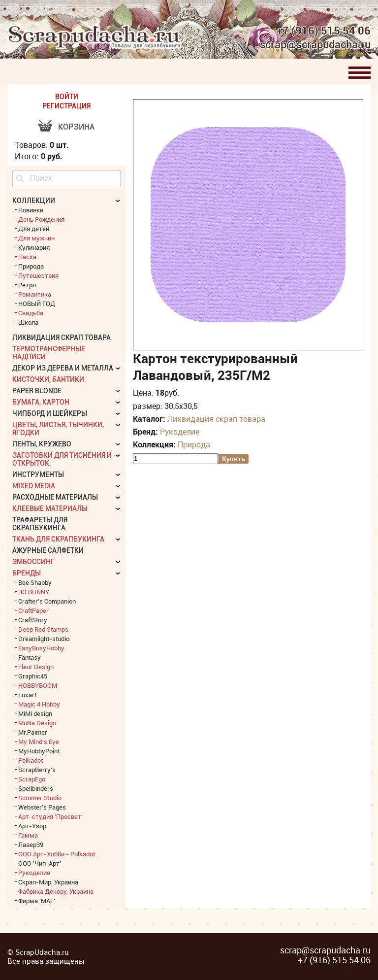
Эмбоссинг (33, 562)
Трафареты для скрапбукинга (40, 524)
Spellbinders (36, 788)
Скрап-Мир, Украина (48, 882)
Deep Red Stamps (43, 629)
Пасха (27, 257)
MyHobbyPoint (39, 751)
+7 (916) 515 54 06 (324, 31)
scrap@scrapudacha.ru (315, 45)
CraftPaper (33, 610)
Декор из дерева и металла (63, 368)
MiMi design (35, 713)
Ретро (27, 285)
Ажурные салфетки (48, 550)
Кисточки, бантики (48, 379)
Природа (194, 444)
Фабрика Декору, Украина (56, 891)
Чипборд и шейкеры (50, 413)
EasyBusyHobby (41, 648)
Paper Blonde (37, 391)
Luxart (27, 695)
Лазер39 (31, 845)
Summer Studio (40, 798)
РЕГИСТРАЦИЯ (66, 106)
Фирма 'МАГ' (37, 901)
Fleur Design (36, 667)
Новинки (31, 210)
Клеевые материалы (50, 508)
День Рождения (41, 219)
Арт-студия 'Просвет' (50, 816)
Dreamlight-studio (44, 639)
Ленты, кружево (42, 444)
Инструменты (38, 474)
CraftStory (33, 620)
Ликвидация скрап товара (216, 419)
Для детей (34, 229)
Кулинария (34, 247)
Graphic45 (33, 676)
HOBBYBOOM (38, 685)
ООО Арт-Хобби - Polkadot (57, 854)
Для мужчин (36, 238)
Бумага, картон (41, 402)
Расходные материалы (55, 497)
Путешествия (38, 275)
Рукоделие (180, 432)
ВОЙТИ (67, 97)
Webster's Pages (42, 807)
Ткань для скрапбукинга (58, 539)
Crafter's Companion (47, 601)
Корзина (76, 127)
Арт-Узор (32, 826)
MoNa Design (37, 723)
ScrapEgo (32, 779)
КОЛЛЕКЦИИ (34, 201)
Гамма (28, 835)
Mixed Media (34, 486)
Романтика (35, 294)
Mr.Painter (33, 732)
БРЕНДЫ (27, 573)
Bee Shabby (35, 582)
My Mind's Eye (39, 742)
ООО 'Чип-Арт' (40, 863)
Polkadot (31, 760)
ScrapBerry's (37, 770)
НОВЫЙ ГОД (37, 304)
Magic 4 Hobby (39, 704)
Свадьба (31, 313)
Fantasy (30, 657)
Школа (28, 322)
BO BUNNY (34, 592)
